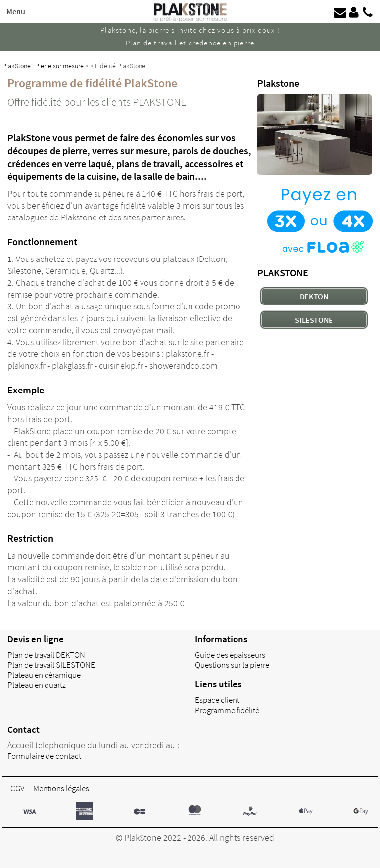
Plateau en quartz (37, 685)
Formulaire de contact (44, 756)
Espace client (217, 700)
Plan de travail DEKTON (46, 655)
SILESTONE (314, 320)
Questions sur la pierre (232, 665)
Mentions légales (61, 788)
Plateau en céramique (44, 675)
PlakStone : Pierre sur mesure (43, 66)
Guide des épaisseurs (230, 655)
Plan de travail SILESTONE (51, 665)
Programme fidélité (227, 710)
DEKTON (314, 296)
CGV (17, 788)
